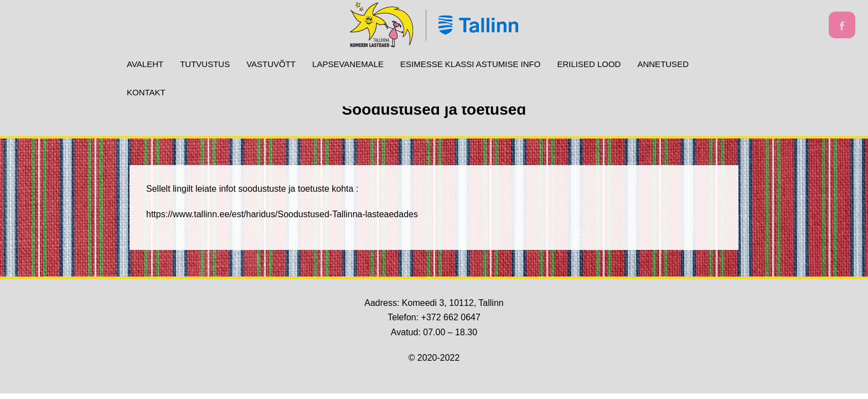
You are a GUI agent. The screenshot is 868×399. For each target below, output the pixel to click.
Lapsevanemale (348, 64)
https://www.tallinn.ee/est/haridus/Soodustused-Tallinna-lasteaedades (282, 214)
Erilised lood (589, 64)
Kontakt (146, 92)
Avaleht (145, 64)
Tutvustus (205, 64)
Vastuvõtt (271, 64)
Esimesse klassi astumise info (470, 64)
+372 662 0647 (451, 317)
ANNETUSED (663, 64)
